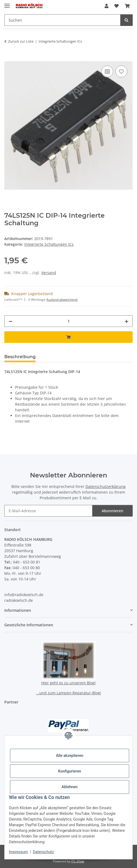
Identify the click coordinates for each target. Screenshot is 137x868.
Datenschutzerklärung (106, 486)
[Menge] (68, 321)
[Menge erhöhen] (126, 321)
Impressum (18, 852)
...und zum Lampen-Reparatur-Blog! (69, 693)
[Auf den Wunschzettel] (121, 71)
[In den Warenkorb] (9, 58)
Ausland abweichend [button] (62, 300)
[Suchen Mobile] (62, 20)
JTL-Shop (78, 861)
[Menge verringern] (11, 321)
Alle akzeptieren (69, 756)
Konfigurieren (69, 771)
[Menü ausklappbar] (7, 3)
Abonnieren (112, 511)
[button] (107, 6)
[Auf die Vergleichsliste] (107, 71)
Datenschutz (43, 852)
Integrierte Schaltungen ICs (49, 244)
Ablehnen (69, 787)
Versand (49, 273)
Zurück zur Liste (21, 41)
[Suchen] (126, 20)
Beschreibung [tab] (20, 357)
